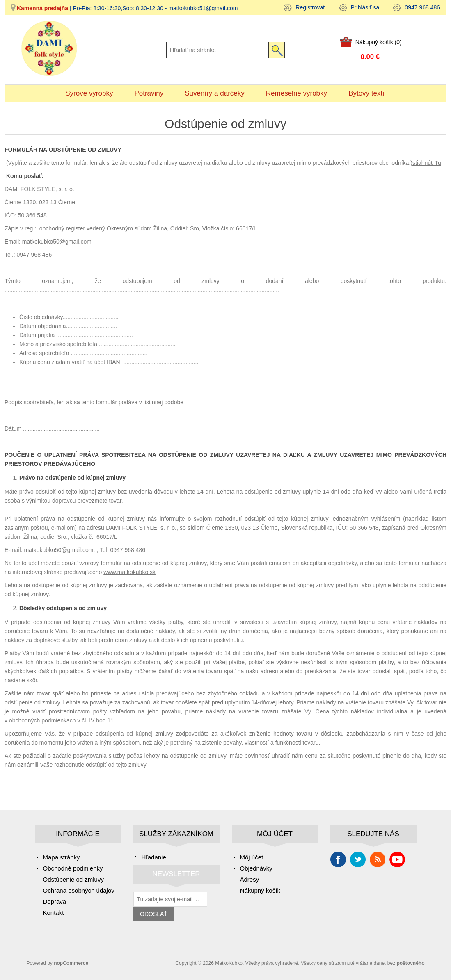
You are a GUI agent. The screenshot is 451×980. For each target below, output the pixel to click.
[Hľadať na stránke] (217, 50)
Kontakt (54, 913)
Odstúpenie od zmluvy (73, 879)
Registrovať (310, 7)
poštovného (411, 963)
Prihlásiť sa (365, 7)
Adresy (250, 879)
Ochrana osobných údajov (79, 890)
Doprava (55, 901)
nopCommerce (71, 963)
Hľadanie (154, 857)
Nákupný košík (260, 890)
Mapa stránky (62, 857)
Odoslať (154, 914)
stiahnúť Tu (427, 163)
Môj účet (252, 857)
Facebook (338, 859)
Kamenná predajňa (42, 8)
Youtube (397, 859)
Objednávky (256, 868)
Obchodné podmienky (73, 868)
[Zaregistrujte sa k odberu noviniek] (170, 899)
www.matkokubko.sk (129, 572)
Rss (378, 859)
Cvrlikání (358, 859)
